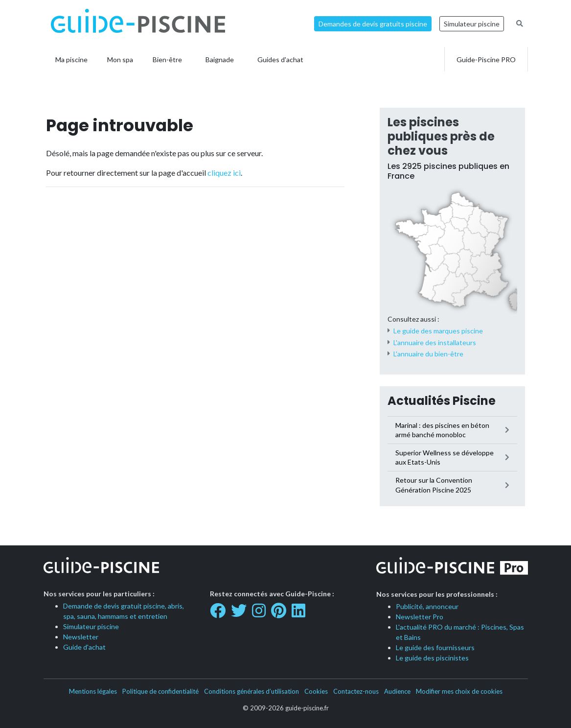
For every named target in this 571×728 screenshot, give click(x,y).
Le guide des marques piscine (438, 331)
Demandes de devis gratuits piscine (373, 24)
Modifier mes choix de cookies (459, 691)
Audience (397, 691)
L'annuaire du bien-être (428, 354)
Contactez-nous (356, 691)
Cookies (316, 691)
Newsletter (81, 637)
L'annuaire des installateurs (435, 342)
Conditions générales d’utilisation (251, 691)
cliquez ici (224, 173)
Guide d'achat (84, 647)
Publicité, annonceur (427, 606)
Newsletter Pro (420, 617)
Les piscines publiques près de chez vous (441, 136)
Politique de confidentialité (160, 691)
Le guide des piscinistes (432, 658)
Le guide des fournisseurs (435, 647)
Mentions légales (93, 691)
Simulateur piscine (472, 24)
